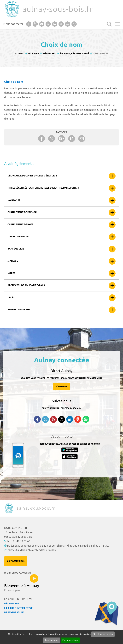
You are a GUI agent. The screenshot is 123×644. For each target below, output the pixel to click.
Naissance (14, 200)
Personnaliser (70, 640)
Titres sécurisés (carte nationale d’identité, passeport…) (43, 188)
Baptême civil (16, 249)
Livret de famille (18, 237)
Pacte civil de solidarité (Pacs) (26, 285)
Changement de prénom (22, 212)
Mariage (13, 261)
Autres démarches (19, 310)
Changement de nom (20, 225)
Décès (11, 298)
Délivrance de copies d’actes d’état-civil (32, 176)
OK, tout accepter (103, 634)
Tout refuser (52, 640)
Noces (11, 273)
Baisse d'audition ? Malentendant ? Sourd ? (32, 550)
